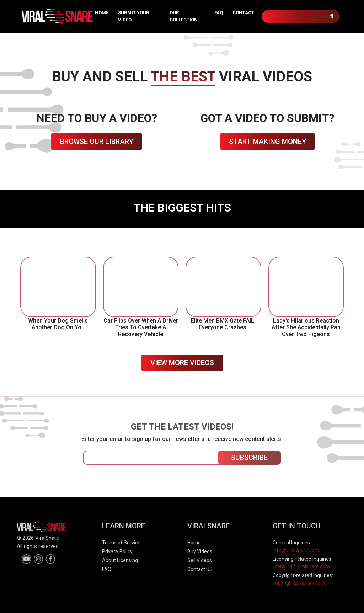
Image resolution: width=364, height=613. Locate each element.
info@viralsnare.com (296, 550)
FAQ (219, 13)
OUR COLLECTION (184, 16)
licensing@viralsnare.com (301, 566)
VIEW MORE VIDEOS (182, 363)
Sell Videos (200, 560)
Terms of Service (121, 543)
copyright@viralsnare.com (302, 583)
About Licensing (120, 560)
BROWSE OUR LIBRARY (97, 142)
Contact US (200, 569)
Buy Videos (200, 551)
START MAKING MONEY (267, 142)
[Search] (301, 16)
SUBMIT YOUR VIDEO (133, 16)
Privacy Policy (117, 551)
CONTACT (243, 13)
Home (194, 543)
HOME (102, 13)
